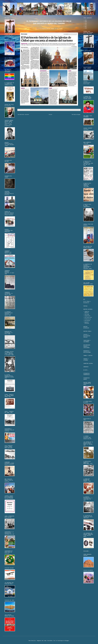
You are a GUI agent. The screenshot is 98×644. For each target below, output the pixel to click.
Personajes (87, 321)
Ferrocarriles (88, 317)
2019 (86, 23)
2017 (86, 27)
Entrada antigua (76, 115)
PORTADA (85, 306)
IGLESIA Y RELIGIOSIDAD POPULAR (87, 336)
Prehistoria (88, 319)
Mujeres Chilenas (87, 323)
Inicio (50, 115)
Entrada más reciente (23, 115)
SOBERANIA (86, 367)
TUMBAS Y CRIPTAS (88, 356)
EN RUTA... (86, 370)
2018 (86, 25)
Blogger (67, 641)
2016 (86, 28)
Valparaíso (87, 316)
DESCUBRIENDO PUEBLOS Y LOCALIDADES (87, 346)
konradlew (50, 641)
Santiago (87, 314)
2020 (86, 22)
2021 (86, 20)
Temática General (87, 312)
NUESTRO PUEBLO (87, 331)
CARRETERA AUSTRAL (88, 364)
